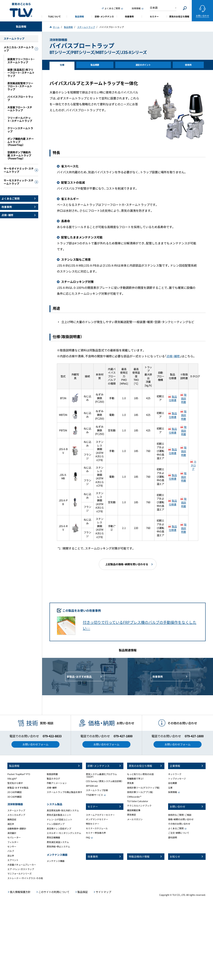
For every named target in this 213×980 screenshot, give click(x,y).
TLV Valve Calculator (138, 801)
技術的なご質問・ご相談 (180, 815)
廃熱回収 (12, 819)
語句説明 (173, 837)
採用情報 (173, 792)
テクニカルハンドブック (139, 806)
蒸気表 (130, 783)
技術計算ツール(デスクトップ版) (143, 788)
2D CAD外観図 (15, 792)
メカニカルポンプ (16, 815)
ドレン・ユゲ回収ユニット (59, 819)
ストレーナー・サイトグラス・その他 (25, 878)
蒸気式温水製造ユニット (59, 815)
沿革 (170, 788)
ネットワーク (175, 774)
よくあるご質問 (176, 828)
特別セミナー (93, 824)
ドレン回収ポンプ (56, 824)
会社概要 (173, 783)
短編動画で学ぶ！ (135, 779)
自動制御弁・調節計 (17, 829)
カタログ (193, 465)
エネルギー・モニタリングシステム (64, 833)
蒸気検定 (132, 815)
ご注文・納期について (179, 833)
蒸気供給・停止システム (58, 847)
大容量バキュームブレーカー (22, 865)
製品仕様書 (173, 398)
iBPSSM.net (92, 786)
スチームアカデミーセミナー (100, 815)
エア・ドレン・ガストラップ (21, 869)
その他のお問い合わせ (179, 824)
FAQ (88, 837)
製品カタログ (53, 779)
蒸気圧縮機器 (53, 837)
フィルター (13, 842)
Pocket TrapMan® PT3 (19, 774)
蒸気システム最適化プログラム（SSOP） (101, 775)
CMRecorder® (134, 797)
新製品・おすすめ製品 (18, 788)
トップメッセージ (177, 779)
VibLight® (12, 779)
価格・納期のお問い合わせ (181, 819)
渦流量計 (12, 833)
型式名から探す (15, 783)
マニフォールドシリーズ (19, 874)
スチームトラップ (16, 810)
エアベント (13, 860)
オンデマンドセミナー (97, 819)
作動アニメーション (57, 783)
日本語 (154, 8)
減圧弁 (11, 824)
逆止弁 (11, 856)
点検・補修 (173, 356)
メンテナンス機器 (56, 861)
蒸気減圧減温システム (58, 842)
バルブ (11, 851)
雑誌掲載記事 (134, 810)
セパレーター (14, 837)
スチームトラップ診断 (97, 790)
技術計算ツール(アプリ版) (140, 792)
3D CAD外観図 (15, 797)
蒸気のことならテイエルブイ (21, 10)
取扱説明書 (184, 398)
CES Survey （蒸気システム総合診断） (104, 781)
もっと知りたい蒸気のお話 (140, 774)
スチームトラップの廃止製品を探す (64, 792)
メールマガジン (135, 819)
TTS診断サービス (94, 795)
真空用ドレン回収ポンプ (59, 829)
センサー (12, 847)
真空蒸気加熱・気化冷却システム (63, 810)
